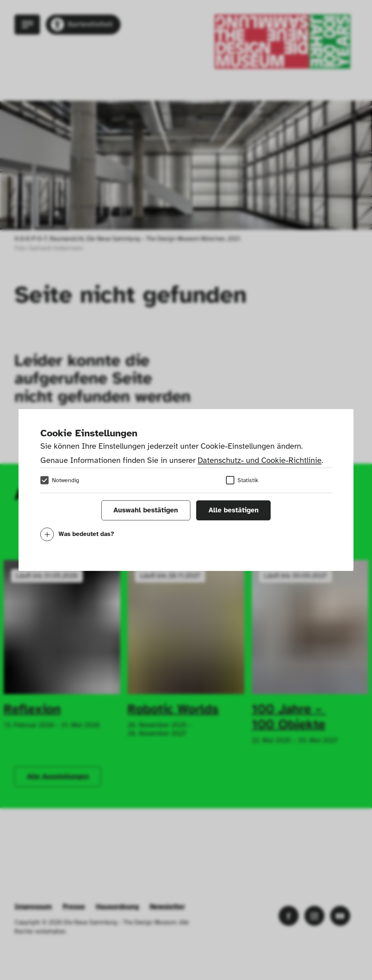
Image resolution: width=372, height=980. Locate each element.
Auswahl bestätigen (146, 510)
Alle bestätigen (234, 510)
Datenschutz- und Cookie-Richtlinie (260, 460)
